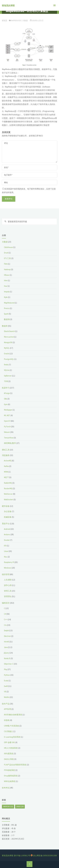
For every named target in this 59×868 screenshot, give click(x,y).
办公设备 (8, 511)
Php (6, 669)
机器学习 (6, 388)
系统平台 (6, 524)
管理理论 (8, 596)
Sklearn (7, 432)
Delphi (6, 631)
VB (5, 692)
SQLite (7, 370)
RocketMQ (8, 488)
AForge (7, 393)
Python (7, 675)
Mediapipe (8, 410)
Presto (7, 308)
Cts (5, 625)
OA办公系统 (9, 759)
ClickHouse (8, 247)
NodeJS (7, 658)
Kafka (6, 466)
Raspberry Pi (9, 562)
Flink (6, 264)
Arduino (7, 534)
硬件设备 (6, 506)
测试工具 (6, 450)
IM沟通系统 (9, 754)
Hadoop (7, 269)
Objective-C (9, 664)
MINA (6, 472)
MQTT (6, 477)
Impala (7, 292)
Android (7, 529)
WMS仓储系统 (10, 781)
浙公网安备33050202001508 (45, 856)
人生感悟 (8, 580)
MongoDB (8, 342)
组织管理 (6, 574)
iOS (5, 546)
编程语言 (6, 603)
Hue (6, 286)
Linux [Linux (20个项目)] (20, 806)
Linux (6, 551)
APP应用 (7, 709)
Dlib (5, 399)
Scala (6, 681)
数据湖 (7, 319)
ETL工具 (7, 258)
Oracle (7, 354)
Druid (6, 253)
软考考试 (6, 788)
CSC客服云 (8, 731)
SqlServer (8, 376)
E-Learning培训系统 (12, 737)
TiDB (6, 381)
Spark (6, 314)
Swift (6, 686)
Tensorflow (9, 438)
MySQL (7, 348)
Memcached (9, 337)
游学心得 (8, 585)
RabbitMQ (8, 483)
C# (5, 614)
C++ (6, 619)
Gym (6, 404)
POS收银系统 (9, 770)
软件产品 (6, 704)
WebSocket (9, 500)
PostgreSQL (9, 359)
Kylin (6, 297)
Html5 (6, 642)
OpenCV (7, 421)
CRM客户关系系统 (11, 726)
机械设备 (8, 517)
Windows (8, 568)
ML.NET (7, 415)
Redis (6, 365)
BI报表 (7, 720)
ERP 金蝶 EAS (9, 742)
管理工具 (8, 591)
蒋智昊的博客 (8, 6)
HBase (7, 275)
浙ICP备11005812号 (22, 856)
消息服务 (6, 455)
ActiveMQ (8, 461)
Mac (6, 557)
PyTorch (7, 427)
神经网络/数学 (10, 443)
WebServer (8, 494)
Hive (6, 280)
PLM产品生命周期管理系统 (15, 765)
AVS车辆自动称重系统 (13, 715)
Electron (7, 636)
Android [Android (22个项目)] (8, 806)
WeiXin (7, 697)
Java (6, 647)
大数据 (25, 21)
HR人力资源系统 (11, 748)
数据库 (5, 326)
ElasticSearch (9, 331)
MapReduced (16, 21)
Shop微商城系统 (11, 776)
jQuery (7, 653)
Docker (7, 540)
